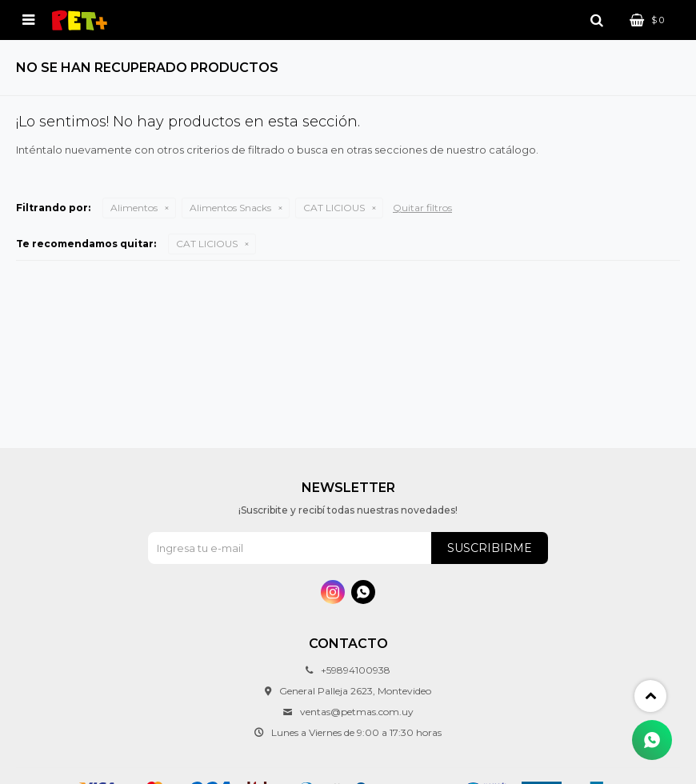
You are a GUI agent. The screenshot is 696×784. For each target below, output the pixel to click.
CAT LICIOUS (334, 208)
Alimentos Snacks (230, 208)
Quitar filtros (422, 208)
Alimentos (134, 208)
